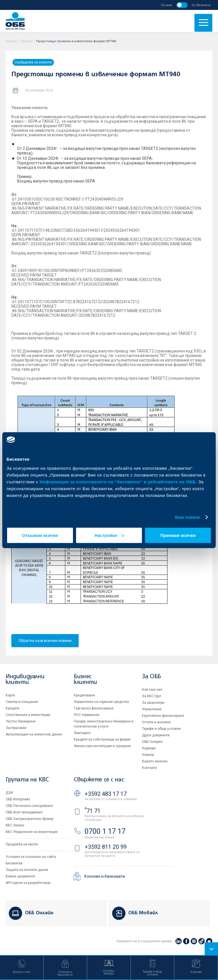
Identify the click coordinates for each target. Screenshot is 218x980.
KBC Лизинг (15, 825)
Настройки (109, 535)
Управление (152, 709)
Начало (11, 41)
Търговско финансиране (94, 708)
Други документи (156, 735)
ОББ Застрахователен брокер (30, 819)
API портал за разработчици (28, 883)
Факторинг (82, 733)
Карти (10, 695)
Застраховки (16, 728)
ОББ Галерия (152, 742)
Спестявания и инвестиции (28, 715)
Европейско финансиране (163, 716)
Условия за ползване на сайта (31, 857)
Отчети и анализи (156, 722)
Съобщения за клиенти (33, 62)
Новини (27, 41)
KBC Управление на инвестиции (32, 832)
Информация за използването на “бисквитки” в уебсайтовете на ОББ (118, 482)
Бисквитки (14, 863)
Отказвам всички (40, 535)
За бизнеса (201, 5)
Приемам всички (178, 535)
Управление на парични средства (101, 702)
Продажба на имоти (22, 844)
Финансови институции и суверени (102, 746)
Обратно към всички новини (45, 641)
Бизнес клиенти (85, 680)
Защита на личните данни (27, 870)
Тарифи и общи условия (161, 729)
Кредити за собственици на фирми (102, 739)
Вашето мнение (155, 761)
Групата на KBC (27, 780)
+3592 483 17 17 (106, 794)
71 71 (93, 811)
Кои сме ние (152, 690)
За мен (166, 5)
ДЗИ (9, 793)
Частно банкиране (21, 721)
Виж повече (187, 517)
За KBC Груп (152, 696)
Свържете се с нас (99, 780)
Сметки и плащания (22, 702)
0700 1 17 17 (105, 831)
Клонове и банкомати (105, 876)
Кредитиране (84, 695)
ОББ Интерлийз (18, 799)
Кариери (149, 748)
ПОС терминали (87, 715)
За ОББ (151, 677)
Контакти (149, 768)
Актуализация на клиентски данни (34, 734)
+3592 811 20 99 (106, 847)
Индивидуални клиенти (25, 680)
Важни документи (20, 876)
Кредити (12, 708)
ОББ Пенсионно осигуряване (29, 806)
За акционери (153, 703)
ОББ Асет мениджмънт (24, 812)
